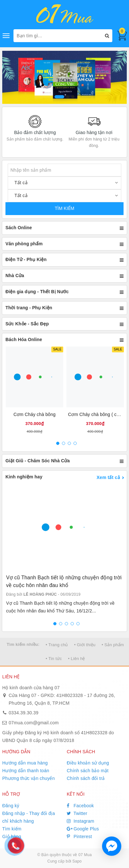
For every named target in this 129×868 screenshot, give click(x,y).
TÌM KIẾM (65, 208)
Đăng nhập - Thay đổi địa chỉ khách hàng (29, 817)
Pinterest (79, 836)
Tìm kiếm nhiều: (23, 644)
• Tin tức (54, 659)
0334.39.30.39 (24, 713)
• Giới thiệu (85, 645)
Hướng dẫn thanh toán (26, 771)
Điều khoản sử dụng (88, 763)
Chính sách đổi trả (86, 778)
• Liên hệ (77, 659)
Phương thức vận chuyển (29, 778)
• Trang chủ (57, 645)
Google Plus (83, 829)
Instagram (81, 821)
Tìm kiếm (12, 829)
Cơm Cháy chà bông (34, 414)
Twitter (77, 813)
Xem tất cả (108, 477)
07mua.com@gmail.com (34, 723)
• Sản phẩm (113, 645)
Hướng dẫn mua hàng (25, 763)
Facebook (80, 806)
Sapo (77, 861)
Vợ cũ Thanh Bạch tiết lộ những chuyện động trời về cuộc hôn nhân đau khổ (64, 581)
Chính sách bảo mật (88, 771)
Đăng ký (11, 806)
